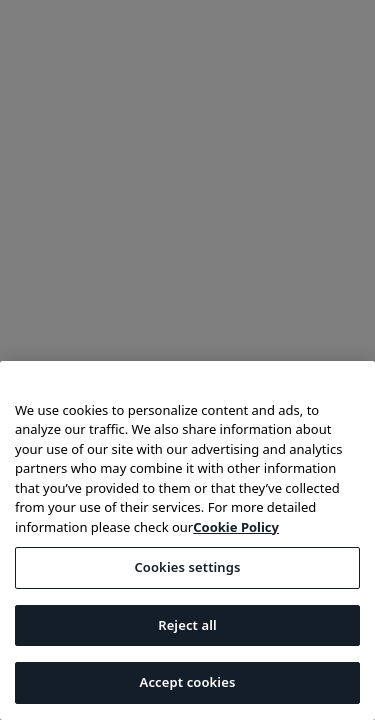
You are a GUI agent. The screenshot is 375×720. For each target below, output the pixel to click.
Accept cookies (188, 682)
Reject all (187, 625)
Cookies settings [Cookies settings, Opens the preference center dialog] (187, 567)
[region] (187, 540)
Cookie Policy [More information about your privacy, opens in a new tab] (236, 527)
